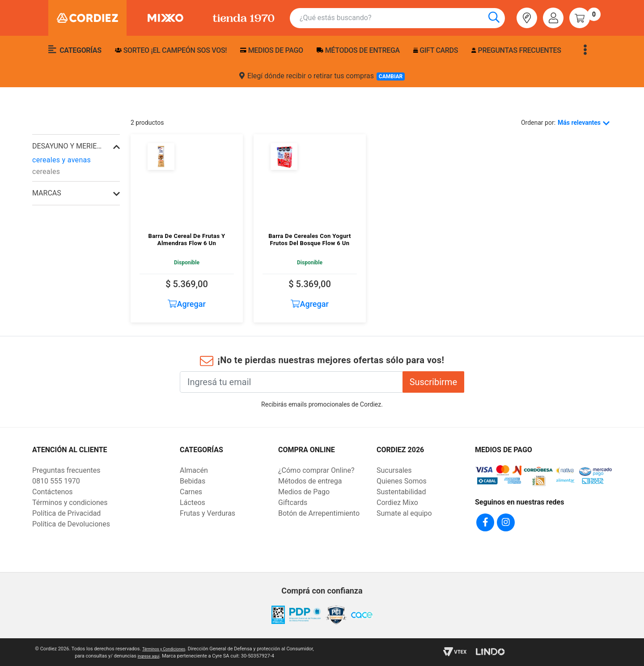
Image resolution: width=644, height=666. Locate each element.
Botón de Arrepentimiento (319, 513)
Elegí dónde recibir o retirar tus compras (322, 76)
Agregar (187, 304)
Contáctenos (53, 492)
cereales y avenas (61, 160)
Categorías (75, 50)
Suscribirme (433, 382)
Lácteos (193, 503)
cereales (46, 172)
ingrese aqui (163, 655)
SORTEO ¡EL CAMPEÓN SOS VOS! (171, 50)
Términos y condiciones (70, 503)
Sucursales (394, 470)
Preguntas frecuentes (516, 50)
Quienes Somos (402, 481)
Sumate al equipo (404, 513)
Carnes (191, 492)
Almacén (194, 470)
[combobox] (402, 18)
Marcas (47, 193)
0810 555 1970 (56, 481)
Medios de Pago (304, 492)
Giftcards (293, 503)
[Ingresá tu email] (291, 382)
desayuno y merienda (67, 146)
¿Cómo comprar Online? (316, 470)
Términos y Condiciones (178, 647)
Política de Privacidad (66, 513)
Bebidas (193, 481)
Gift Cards (436, 50)
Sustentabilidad (401, 492)
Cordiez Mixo (397, 503)
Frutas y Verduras (208, 513)
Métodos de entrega (358, 50)
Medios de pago (271, 50)
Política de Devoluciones (71, 524)
